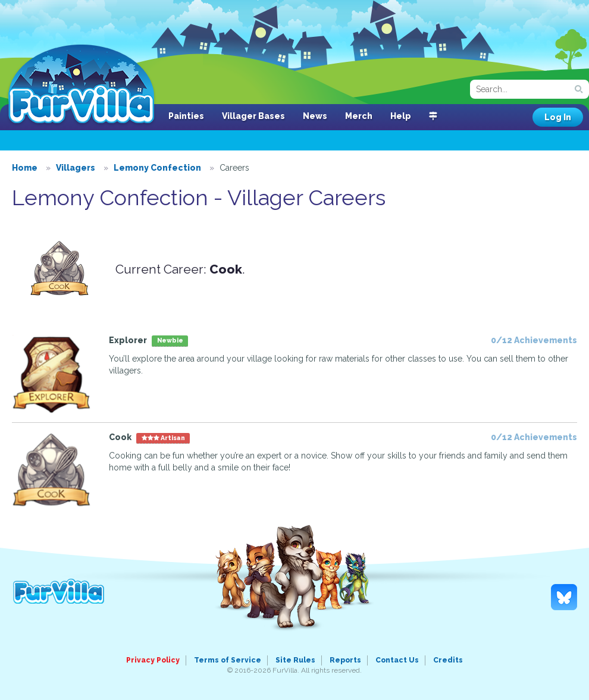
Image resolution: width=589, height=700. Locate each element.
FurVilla (81, 85)
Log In (558, 117)
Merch (359, 116)
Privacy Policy (153, 660)
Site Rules (295, 660)
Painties (186, 116)
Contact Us (397, 660)
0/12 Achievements (534, 340)
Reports (345, 660)
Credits (448, 660)
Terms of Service (228, 660)
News (315, 116)
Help (401, 116)
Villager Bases (253, 116)
